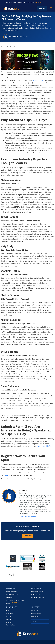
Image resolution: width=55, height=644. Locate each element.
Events (8, 619)
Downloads (10, 613)
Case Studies (10, 625)
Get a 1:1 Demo (42, 8)
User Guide (35, 616)
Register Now (28, 536)
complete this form (45, 446)
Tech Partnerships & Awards (15, 600)
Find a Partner (36, 594)
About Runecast (11, 592)
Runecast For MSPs (37, 597)
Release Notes (36, 613)
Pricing (8, 616)
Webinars (9, 622)
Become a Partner (37, 592)
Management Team (12, 594)
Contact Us (35, 611)
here (6, 475)
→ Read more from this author (29, 516)
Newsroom (10, 597)
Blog (8, 611)
